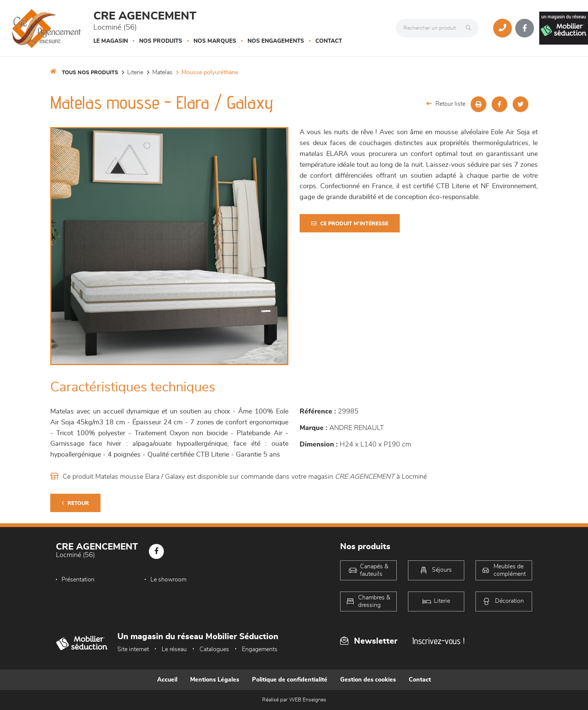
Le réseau (174, 649)
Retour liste (446, 104)
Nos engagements (276, 41)
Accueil (167, 680)
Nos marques (215, 41)
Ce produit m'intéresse (350, 224)
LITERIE (135, 72)
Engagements (260, 649)
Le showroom (168, 580)
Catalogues (214, 649)
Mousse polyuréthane (210, 72)
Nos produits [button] (161, 41)
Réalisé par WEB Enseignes (294, 700)
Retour (75, 503)
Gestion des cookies (368, 680)
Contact (329, 41)
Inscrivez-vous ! (438, 641)
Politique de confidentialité (290, 680)
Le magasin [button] (111, 41)
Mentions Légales (215, 680)
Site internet (133, 649)
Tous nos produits (90, 73)
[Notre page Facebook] (525, 28)
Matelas (162, 72)
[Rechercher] (470, 28)
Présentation (78, 580)
